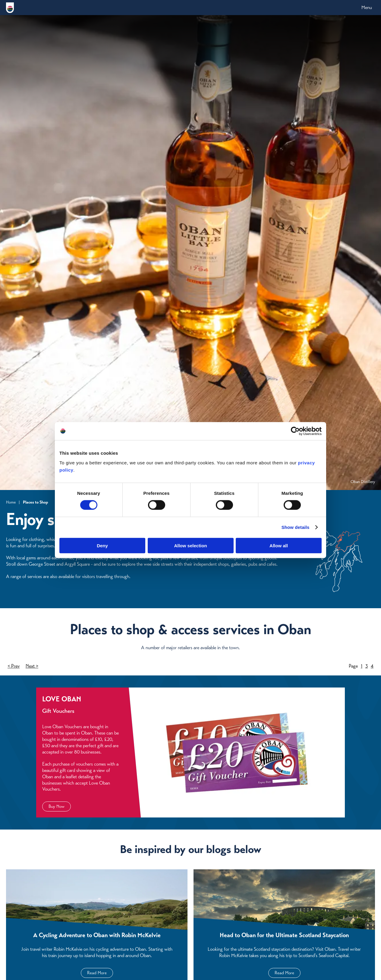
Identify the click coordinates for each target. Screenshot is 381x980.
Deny (102, 545)
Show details (296, 527)
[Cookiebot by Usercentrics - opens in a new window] (295, 431)
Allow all (279, 545)
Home (11, 502)
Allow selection (190, 545)
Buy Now (57, 806)
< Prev (14, 666)
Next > (32, 666)
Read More (97, 973)
